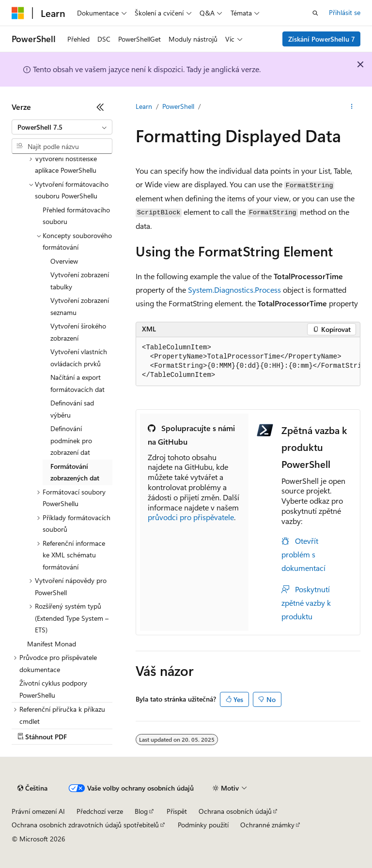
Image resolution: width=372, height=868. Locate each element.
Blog (141, 811)
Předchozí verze (100, 811)
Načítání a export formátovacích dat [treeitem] (77, 383)
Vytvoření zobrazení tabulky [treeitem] (80, 281)
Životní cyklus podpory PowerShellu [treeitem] (53, 689)
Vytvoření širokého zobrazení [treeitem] (78, 332)
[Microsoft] (18, 13)
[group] (248, 362)
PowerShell (178, 106)
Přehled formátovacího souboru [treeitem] (76, 216)
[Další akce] (352, 107)
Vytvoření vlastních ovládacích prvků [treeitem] (79, 358)
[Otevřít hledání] (315, 13)
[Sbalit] (100, 107)
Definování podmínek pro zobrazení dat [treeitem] (71, 440)
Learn (144, 106)
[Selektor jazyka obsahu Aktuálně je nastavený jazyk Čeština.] (32, 788)
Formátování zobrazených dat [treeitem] (75, 472)
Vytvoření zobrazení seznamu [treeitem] (80, 306)
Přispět (177, 811)
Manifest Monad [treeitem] (52, 644)
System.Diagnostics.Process (234, 290)
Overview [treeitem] (64, 261)
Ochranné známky (267, 825)
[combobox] (62, 127)
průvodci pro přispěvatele (191, 517)
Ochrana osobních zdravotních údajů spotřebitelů (85, 825)
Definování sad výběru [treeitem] (72, 409)
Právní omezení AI (38, 811)
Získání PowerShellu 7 (322, 39)
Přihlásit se (345, 12)
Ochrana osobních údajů (235, 811)
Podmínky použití (203, 825)
